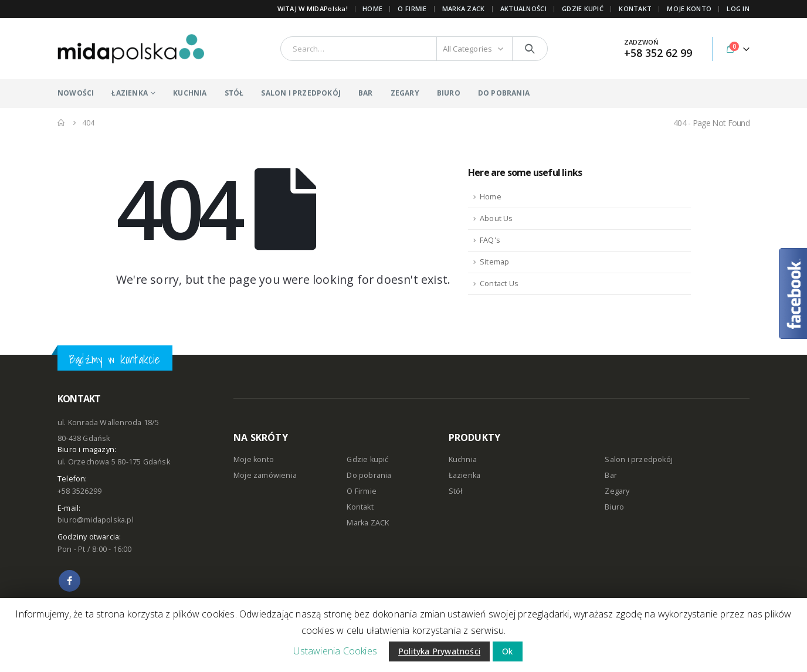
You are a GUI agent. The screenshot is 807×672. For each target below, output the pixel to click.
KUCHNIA (190, 93)
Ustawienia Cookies (335, 651)
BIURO (449, 93)
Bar (611, 475)
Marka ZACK (464, 9)
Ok (507, 651)
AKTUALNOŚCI (523, 9)
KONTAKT (635, 9)
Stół (456, 491)
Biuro (614, 507)
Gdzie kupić (367, 459)
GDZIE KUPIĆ (583, 9)
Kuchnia (463, 459)
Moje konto (254, 459)
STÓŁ (234, 93)
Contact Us (499, 284)
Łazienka (465, 475)
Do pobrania (369, 475)
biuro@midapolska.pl (96, 520)
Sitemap (494, 262)
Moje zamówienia (265, 475)
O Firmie (362, 491)
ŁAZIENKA (130, 93)
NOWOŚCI (76, 93)
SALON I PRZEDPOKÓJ (301, 93)
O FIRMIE (412, 9)
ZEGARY (405, 93)
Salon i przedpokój (639, 459)
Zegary (617, 491)
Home (372, 9)
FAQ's (490, 240)
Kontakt (360, 507)
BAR (366, 93)
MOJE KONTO (689, 9)
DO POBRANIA (504, 93)
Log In (738, 9)
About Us (496, 218)
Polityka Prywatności (439, 651)
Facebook (69, 581)
